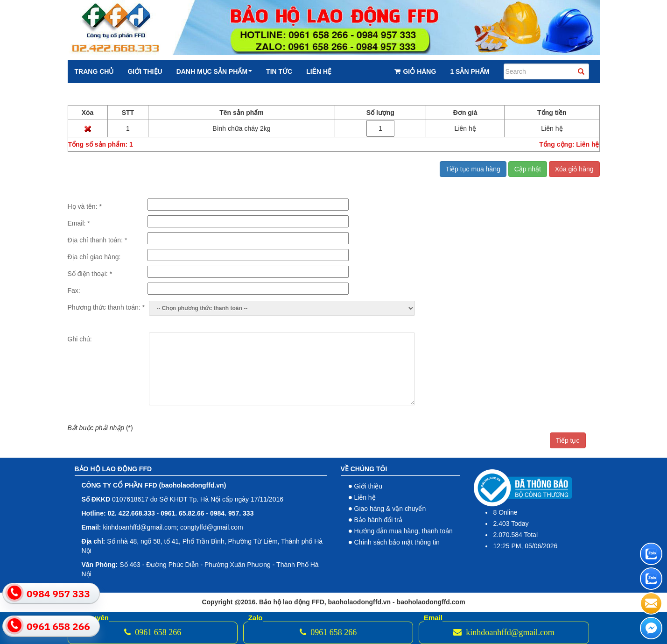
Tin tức (279, 71)
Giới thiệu (145, 71)
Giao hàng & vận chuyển (390, 509)
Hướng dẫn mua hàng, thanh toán (404, 531)
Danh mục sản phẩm (214, 71)
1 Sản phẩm (470, 71)
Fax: (74, 290)
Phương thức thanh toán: (106, 307)
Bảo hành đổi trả (378, 520)
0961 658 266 (153, 632)
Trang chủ (94, 71)
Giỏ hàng (415, 71)
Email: (79, 223)
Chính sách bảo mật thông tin (397, 542)
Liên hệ (319, 71)
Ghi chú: (80, 339)
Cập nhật (528, 169)
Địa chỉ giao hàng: (94, 257)
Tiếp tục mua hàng (473, 169)
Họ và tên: (85, 206)
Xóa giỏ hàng (574, 169)
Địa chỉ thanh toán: (98, 240)
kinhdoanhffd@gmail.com (504, 632)
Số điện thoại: (90, 274)
